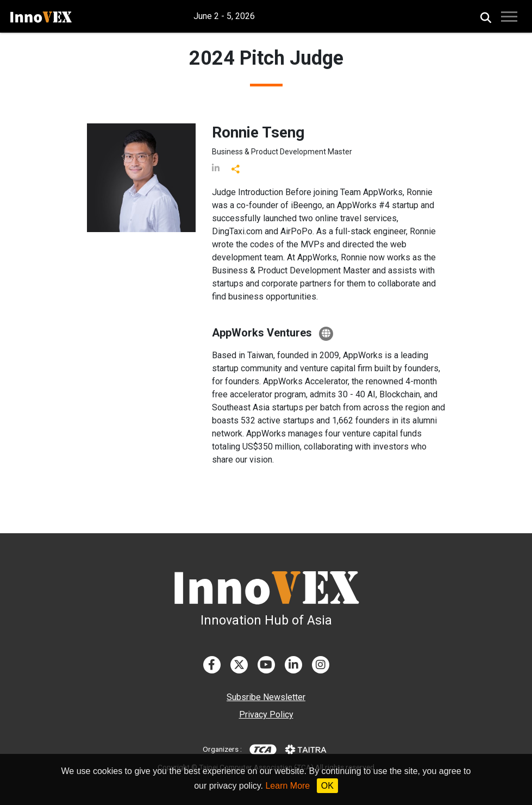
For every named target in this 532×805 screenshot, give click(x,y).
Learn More (287, 786)
